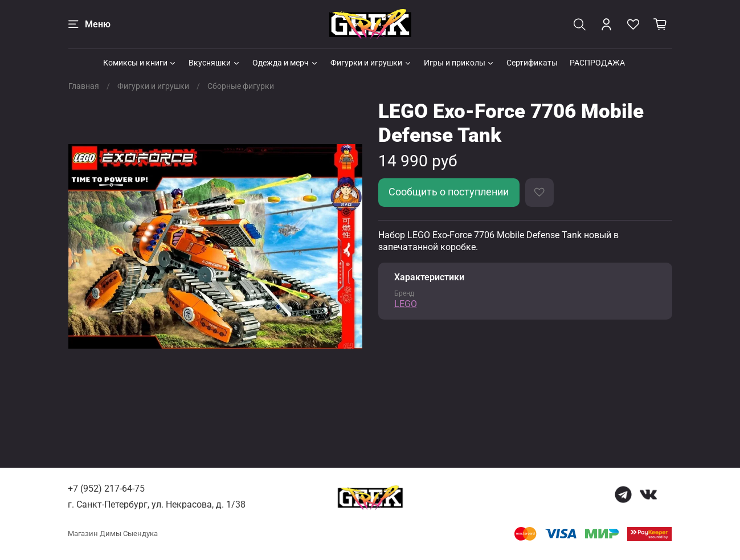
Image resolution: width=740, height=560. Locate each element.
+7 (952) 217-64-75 (106, 489)
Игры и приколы (459, 63)
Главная (84, 86)
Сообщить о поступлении (449, 192)
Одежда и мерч (285, 63)
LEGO (406, 304)
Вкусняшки (214, 63)
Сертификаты (532, 63)
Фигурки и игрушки (371, 63)
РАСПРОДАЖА (597, 63)
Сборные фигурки (241, 86)
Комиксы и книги (140, 63)
